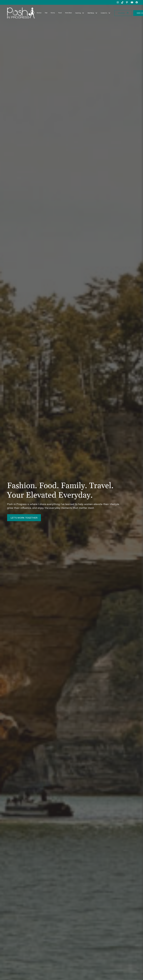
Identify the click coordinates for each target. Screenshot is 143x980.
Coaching (78, 13)
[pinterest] (127, 2)
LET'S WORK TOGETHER (24, 518)
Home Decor (68, 13)
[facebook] (137, 2)
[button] (80, 13)
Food (46, 13)
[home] (21, 13)
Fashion (39, 13)
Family (53, 13)
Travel (60, 13)
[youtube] (132, 2)
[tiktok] (122, 2)
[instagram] (118, 2)
